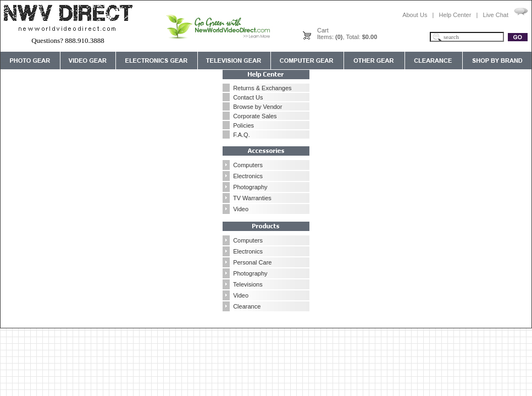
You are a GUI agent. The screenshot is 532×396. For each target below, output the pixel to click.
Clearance (247, 306)
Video (241, 209)
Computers (248, 165)
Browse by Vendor (257, 107)
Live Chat (496, 15)
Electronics (248, 176)
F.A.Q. (242, 135)
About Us (415, 15)
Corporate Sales (255, 116)
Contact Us (248, 97)
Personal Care (252, 262)
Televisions (248, 284)
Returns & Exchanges (262, 88)
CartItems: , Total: (347, 34)
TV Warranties (252, 198)
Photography (250, 187)
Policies (243, 125)
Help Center (455, 15)
